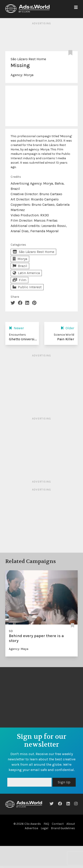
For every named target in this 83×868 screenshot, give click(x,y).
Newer (16, 328)
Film (19, 280)
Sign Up (64, 782)
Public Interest (27, 287)
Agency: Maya (19, 649)
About (71, 824)
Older (67, 328)
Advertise (31, 828)
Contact (58, 824)
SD (11, 631)
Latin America (26, 273)
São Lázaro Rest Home (28, 59)
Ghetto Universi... (23, 339)
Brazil (20, 266)
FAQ (46, 824)
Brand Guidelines (63, 828)
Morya (29, 75)
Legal (44, 828)
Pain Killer (66, 339)
